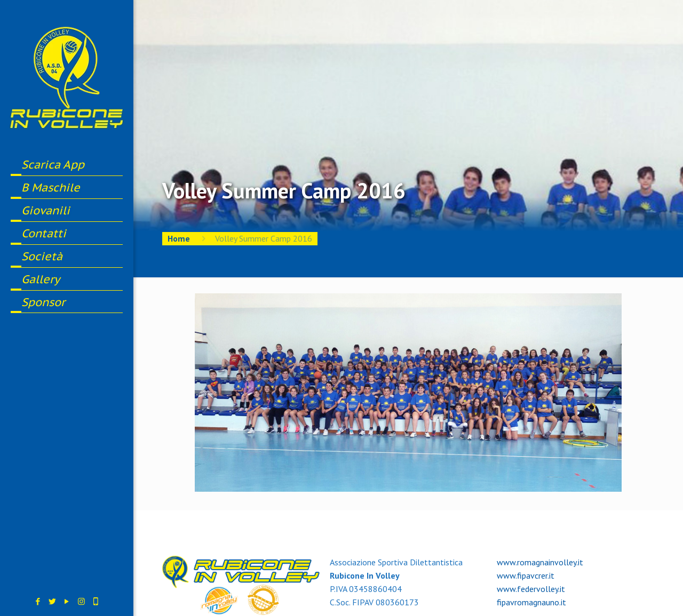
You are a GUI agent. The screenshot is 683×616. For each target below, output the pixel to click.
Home (179, 238)
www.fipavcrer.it (526, 575)
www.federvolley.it (531, 589)
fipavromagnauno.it (531, 602)
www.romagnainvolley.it (540, 562)
